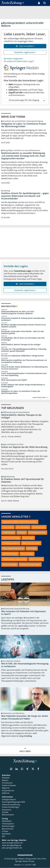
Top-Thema (8, 527)
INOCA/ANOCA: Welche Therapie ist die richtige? (21, 345)
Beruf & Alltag (23, 527)
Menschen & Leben (31, 543)
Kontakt (5, 812)
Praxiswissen (7, 783)
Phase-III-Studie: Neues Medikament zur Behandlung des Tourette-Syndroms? (24, 368)
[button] (48, 3)
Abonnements (8, 829)
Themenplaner (8, 824)
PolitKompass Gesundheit (15, 559)
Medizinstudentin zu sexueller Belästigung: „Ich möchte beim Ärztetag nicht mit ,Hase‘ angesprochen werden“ (23, 156)
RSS (3, 836)
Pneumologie (27, 554)
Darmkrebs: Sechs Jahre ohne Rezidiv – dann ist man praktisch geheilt (23, 332)
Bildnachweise (8, 815)
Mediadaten (7, 821)
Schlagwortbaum (9, 799)
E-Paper (5, 831)
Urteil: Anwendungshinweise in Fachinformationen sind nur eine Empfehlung (24, 374)
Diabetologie (9, 532)
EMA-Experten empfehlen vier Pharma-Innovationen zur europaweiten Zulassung (24, 361)
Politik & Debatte (9, 785)
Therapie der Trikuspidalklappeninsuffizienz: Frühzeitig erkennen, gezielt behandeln (24, 350)
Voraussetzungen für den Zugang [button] (27, 100)
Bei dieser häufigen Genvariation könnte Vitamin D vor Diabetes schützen (24, 326)
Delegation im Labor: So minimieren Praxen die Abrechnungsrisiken (24, 125)
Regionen (6, 788)
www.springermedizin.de (12, 843)
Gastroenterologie (11, 538)
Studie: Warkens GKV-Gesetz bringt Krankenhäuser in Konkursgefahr (23, 386)
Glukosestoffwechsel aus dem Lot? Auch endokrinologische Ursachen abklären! (18, 313)
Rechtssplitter (36, 559)
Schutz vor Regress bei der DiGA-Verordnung (24, 447)
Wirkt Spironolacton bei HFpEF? (14, 380)
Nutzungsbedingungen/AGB (13, 802)
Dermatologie (39, 527)
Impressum (7, 810)
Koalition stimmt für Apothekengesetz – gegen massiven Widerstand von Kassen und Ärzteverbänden (25, 196)
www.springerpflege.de (12, 845)
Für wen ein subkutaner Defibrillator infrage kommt (22, 356)
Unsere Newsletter (15, 517)
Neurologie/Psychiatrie (13, 548)
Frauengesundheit (37, 532)
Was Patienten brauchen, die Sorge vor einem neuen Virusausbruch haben (25, 717)
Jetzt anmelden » (25, 46)
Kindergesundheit (11, 543)
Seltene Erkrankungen (30, 564)
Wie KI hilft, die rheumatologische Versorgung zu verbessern (25, 665)
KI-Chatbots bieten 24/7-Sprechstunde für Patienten (23, 480)
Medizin (5, 780)
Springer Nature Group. (25, 861)
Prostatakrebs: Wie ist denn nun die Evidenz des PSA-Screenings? (23, 339)
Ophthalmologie (10, 554)
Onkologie (32, 548)
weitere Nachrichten (41, 397)
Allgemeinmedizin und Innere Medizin (20, 522)
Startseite (6, 778)
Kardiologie (28, 538)
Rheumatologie (10, 564)
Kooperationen (8, 791)
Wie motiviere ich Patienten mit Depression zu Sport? (24, 613)
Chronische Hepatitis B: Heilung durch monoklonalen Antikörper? (23, 319)
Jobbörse (6, 793)
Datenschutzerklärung (11, 805)
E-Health (22, 532)
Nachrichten (8, 306)
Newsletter (6, 834)
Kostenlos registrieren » (25, 52)
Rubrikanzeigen (8, 826)
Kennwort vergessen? (13, 59)
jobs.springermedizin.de (12, 848)
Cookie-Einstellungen (11, 807)
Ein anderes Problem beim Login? (19, 61)
